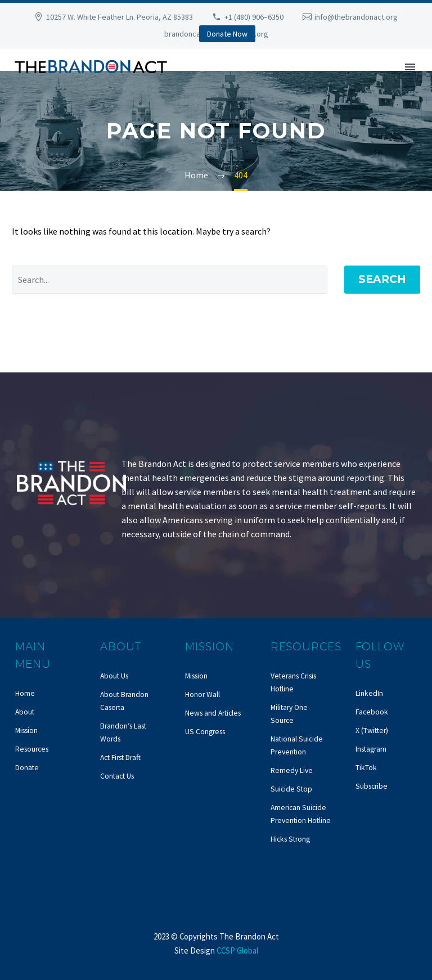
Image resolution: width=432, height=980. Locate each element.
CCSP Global (237, 950)
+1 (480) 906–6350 (254, 17)
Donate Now (227, 34)
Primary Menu (410, 67)
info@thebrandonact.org (356, 17)
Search (382, 279)
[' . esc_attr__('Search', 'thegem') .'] (170, 280)
